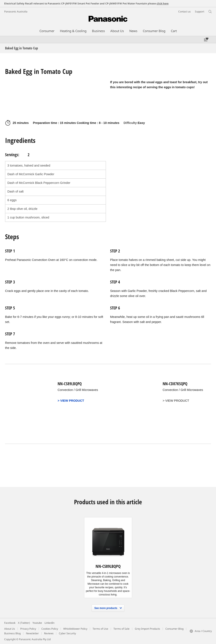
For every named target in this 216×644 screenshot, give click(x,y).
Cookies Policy (50, 629)
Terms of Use (100, 629)
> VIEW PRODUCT (71, 401)
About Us (10, 629)
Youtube (37, 623)
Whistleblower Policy (75, 629)
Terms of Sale (121, 629)
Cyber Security (67, 633)
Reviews (49, 633)
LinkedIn (49, 623)
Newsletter (32, 633)
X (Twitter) (24, 623)
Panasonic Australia (16, 12)
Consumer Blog (174, 629)
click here (163, 3)
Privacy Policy (28, 629)
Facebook (10, 623)
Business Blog (12, 633)
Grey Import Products (147, 629)
